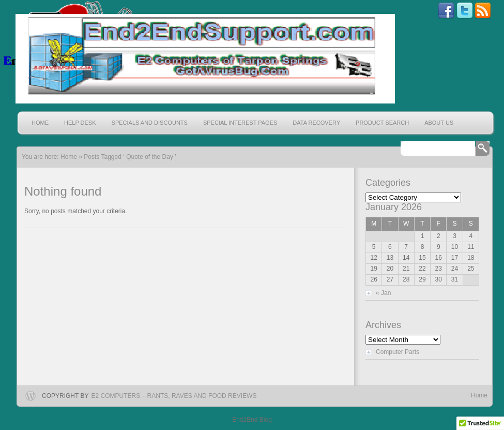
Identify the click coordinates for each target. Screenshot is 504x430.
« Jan (383, 293)
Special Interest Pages (240, 123)
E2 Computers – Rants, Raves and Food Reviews (174, 396)
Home (40, 123)
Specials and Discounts (150, 123)
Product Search (382, 123)
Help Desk (80, 123)
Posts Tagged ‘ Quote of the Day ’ (130, 157)
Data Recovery (316, 123)
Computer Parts (398, 352)
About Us (439, 123)
